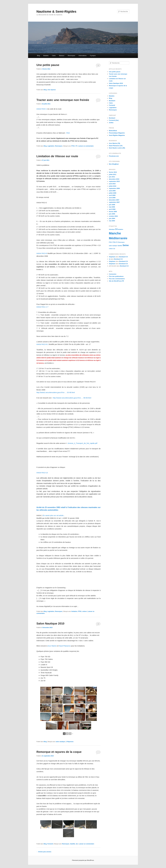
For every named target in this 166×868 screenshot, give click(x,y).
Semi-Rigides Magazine (117, 135)
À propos (93, 56)
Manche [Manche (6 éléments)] (115, 233)
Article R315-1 (42, 109)
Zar (77, 844)
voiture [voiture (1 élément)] (111, 249)
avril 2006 (112, 209)
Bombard (112, 101)
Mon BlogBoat (114, 164)
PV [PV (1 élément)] (117, 242)
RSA (68, 133)
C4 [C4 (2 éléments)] (116, 229)
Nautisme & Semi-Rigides (56, 11)
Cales (54, 56)
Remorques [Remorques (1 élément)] (121, 242)
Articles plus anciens (44, 852)
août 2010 (112, 184)
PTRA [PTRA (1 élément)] (114, 242)
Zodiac (111, 123)
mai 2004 (112, 221)
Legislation (51, 146)
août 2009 (112, 191)
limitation (74, 611)
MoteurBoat (113, 131)
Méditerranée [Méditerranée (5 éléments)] (118, 238)
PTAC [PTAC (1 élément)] (110, 242)
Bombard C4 (123, 257)
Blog (38, 56)
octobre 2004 (113, 216)
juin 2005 (112, 214)
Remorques (71, 56)
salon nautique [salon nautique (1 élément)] (113, 246)
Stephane (112, 257)
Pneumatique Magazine (117, 133)
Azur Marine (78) (114, 143)
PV (76, 146)
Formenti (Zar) (114, 120)
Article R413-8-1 (42, 344)
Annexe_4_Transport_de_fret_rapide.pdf (82, 443)
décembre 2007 (114, 200)
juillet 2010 (113, 186)
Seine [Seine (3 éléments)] (126, 245)
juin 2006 (112, 205)
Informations (83, 56)
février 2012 (113, 172)
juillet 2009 (113, 193)
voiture (84, 611)
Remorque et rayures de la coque (59, 752)
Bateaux (62, 56)
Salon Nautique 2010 (50, 623)
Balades (46, 56)
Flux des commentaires (117, 279)
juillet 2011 (113, 174)
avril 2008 (112, 198)
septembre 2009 (114, 188)
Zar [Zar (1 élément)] (114, 249)
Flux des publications (116, 276)
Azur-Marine (52, 646)
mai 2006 (112, 207)
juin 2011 (112, 177)
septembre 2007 (114, 202)
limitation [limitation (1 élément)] (120, 229)
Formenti (50, 844)
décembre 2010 (114, 179)
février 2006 (113, 212)
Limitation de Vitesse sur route (57, 156)
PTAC (73, 146)
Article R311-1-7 (42, 307)
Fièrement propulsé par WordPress (83, 860)
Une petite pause (48, 65)
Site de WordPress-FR (116, 281)
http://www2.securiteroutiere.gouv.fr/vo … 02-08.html (56, 392)
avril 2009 (112, 195)
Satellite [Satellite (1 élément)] (120, 246)
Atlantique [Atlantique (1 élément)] (112, 229)
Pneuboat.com (114, 156)
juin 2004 (112, 218)
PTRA (80, 611)
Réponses (70, 742)
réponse (52, 90)
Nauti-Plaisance (65, 646)
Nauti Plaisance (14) (116, 146)
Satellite (73, 844)
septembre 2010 (114, 181)
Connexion (113, 274)
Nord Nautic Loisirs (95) (117, 148)
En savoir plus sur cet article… (54, 515)
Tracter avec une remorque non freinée (63, 100)
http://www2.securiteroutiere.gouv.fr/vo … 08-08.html (72, 398)
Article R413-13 (42, 473)
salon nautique (60, 742)
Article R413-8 (42, 253)
